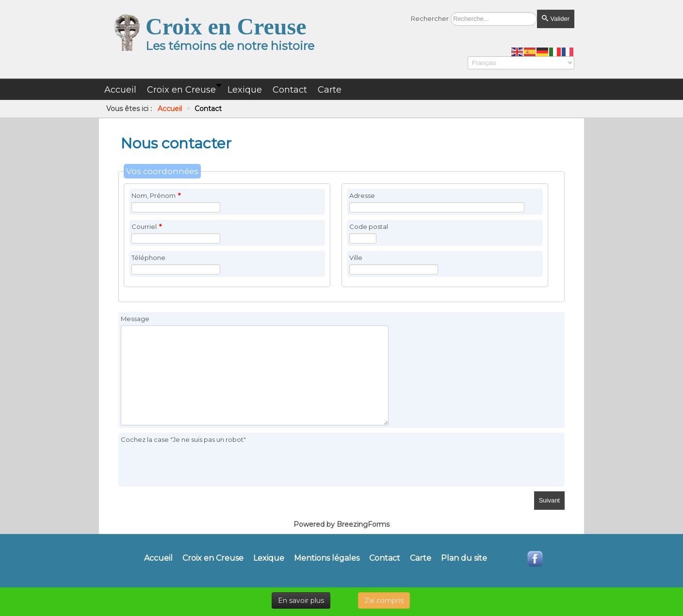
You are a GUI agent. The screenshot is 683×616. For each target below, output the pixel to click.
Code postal (369, 227)
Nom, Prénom (156, 195)
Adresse (362, 195)
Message (135, 319)
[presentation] (195, 465)
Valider (556, 19)
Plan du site (464, 558)
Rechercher (430, 18)
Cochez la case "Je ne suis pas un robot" (183, 439)
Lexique (269, 558)
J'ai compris (384, 600)
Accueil (158, 558)
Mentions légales (327, 558)
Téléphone (148, 258)
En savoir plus (301, 600)
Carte (421, 558)
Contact (385, 558)
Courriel (146, 227)
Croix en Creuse (213, 558)
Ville (356, 258)
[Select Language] (521, 63)
